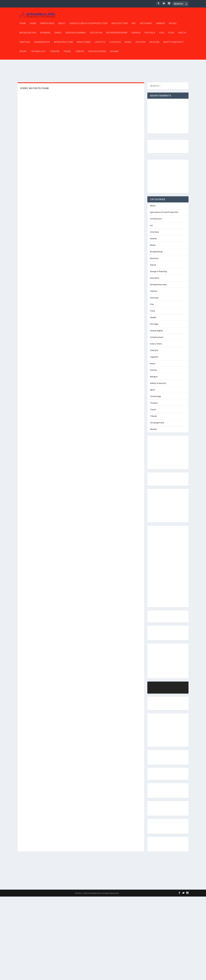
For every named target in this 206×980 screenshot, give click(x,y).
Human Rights (42, 44)
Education (96, 35)
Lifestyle (100, 44)
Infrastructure (63, 44)
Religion (154, 44)
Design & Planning (76, 35)
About (62, 25)
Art (134, 25)
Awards (161, 25)
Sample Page (47, 25)
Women (114, 53)
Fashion (136, 35)
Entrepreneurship (117, 35)
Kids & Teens (84, 44)
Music (128, 44)
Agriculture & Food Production (89, 25)
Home (23, 25)
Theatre (55, 53)
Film (162, 35)
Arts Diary (146, 25)
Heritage (25, 44)
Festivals (150, 35)
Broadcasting (28, 35)
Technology (38, 53)
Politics (140, 44)
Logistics (115, 44)
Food (171, 35)
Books (173, 25)
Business (45, 35)
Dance (58, 35)
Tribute (80, 53)
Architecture (120, 25)
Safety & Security (173, 44)
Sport (23, 53)
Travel (67, 53)
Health (182, 35)
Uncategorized (97, 53)
